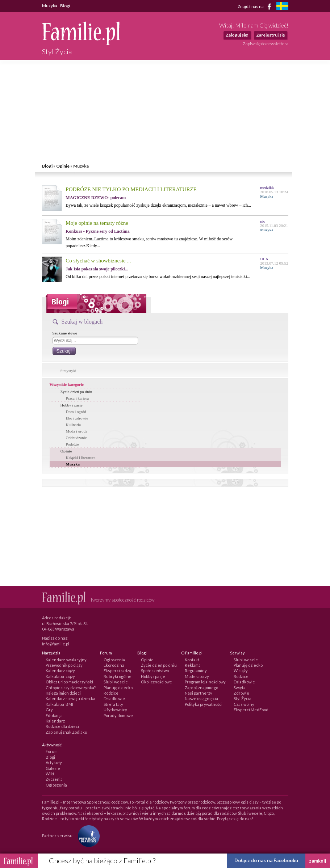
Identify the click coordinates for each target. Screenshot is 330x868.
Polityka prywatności (204, 704)
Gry (49, 710)
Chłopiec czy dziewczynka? (71, 688)
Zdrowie (241, 693)
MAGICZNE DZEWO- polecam (96, 198)
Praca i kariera (78, 398)
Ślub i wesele (116, 682)
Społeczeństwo (155, 671)
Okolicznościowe (156, 682)
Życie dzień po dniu (76, 392)
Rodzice (111, 693)
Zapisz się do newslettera (266, 44)
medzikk (267, 187)
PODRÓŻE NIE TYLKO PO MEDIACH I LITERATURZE (131, 189)
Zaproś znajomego (201, 688)
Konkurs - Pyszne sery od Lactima (97, 231)
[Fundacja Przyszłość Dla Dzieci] (87, 836)
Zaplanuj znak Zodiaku (66, 732)
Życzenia (54, 779)
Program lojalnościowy (205, 682)
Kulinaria (74, 425)
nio (263, 221)
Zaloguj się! (237, 35)
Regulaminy (196, 671)
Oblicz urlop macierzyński (69, 682)
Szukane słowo (65, 333)
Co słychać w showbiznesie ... (98, 261)
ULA (264, 259)
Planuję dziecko (118, 688)
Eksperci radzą (117, 671)
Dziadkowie (114, 698)
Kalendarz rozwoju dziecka (70, 698)
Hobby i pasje (72, 405)
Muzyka (73, 464)
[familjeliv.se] (282, 7)
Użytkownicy (115, 710)
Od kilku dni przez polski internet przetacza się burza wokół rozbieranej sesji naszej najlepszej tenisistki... (158, 277)
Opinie (63, 166)
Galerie (53, 768)
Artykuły (54, 762)
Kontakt (192, 660)
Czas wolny (244, 704)
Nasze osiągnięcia (201, 698)
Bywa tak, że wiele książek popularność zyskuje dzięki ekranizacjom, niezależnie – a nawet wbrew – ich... (158, 205)
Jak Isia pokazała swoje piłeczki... (97, 269)
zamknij (318, 861)
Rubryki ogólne (118, 676)
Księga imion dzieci (63, 693)
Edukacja (54, 715)
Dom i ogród (76, 412)
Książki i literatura (81, 458)
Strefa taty (113, 704)
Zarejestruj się (270, 35)
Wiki (50, 774)
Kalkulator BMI (59, 704)
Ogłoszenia (114, 660)
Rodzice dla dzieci (62, 726)
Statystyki (68, 371)
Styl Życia (243, 698)
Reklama (193, 665)
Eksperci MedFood (251, 710)
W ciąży (241, 671)
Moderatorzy (197, 676)
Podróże (72, 444)
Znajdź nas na (256, 7)
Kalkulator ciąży (60, 676)
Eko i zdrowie (77, 418)
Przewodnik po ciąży (64, 665)
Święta (240, 688)
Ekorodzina (114, 665)
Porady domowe (118, 715)
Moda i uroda (77, 431)
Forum (52, 751)
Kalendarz (55, 721)
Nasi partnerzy (199, 693)
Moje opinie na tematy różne (97, 223)
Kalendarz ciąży (60, 671)
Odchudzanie (76, 438)
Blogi (47, 166)
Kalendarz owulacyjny (66, 660)
